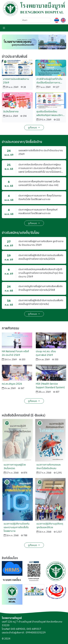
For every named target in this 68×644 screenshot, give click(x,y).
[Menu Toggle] (4, 28)
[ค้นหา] (36, 20)
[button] (34, 8)
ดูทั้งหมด (34, 127)
